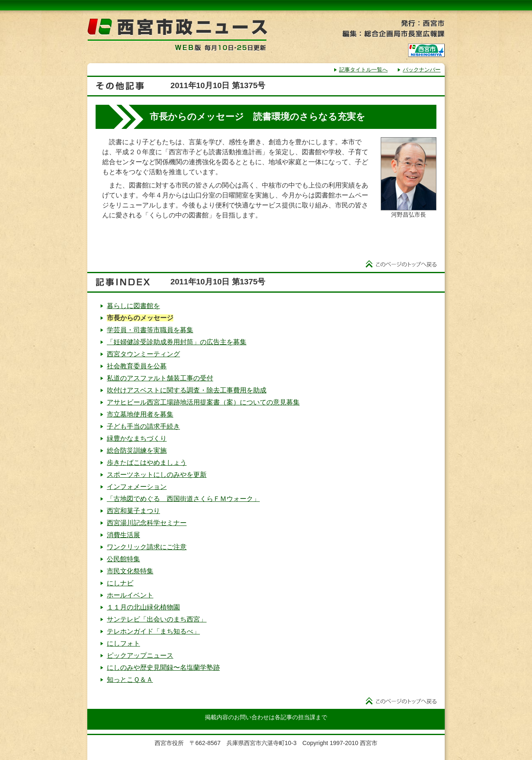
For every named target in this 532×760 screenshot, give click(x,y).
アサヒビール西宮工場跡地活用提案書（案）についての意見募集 (203, 402)
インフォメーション (137, 487)
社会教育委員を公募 (137, 366)
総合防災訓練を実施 (137, 450)
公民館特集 (123, 559)
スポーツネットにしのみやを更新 (157, 475)
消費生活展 (123, 535)
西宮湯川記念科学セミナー (147, 523)
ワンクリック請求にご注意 (147, 547)
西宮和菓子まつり (133, 511)
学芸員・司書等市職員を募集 (150, 330)
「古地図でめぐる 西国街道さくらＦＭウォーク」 (183, 499)
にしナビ (120, 583)
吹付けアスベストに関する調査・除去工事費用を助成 (187, 390)
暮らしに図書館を (133, 306)
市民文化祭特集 (130, 571)
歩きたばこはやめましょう (147, 463)
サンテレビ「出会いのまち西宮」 (157, 619)
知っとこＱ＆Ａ (130, 680)
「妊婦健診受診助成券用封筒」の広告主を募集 (177, 342)
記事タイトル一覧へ (363, 70)
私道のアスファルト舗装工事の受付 (160, 378)
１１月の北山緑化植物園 (143, 607)
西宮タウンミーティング (143, 354)
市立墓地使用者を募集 (140, 414)
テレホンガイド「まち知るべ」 (153, 631)
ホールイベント (130, 595)
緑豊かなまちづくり (137, 438)
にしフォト (123, 643)
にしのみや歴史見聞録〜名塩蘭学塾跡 (163, 667)
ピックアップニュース (140, 655)
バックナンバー (422, 70)
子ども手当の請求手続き (143, 426)
